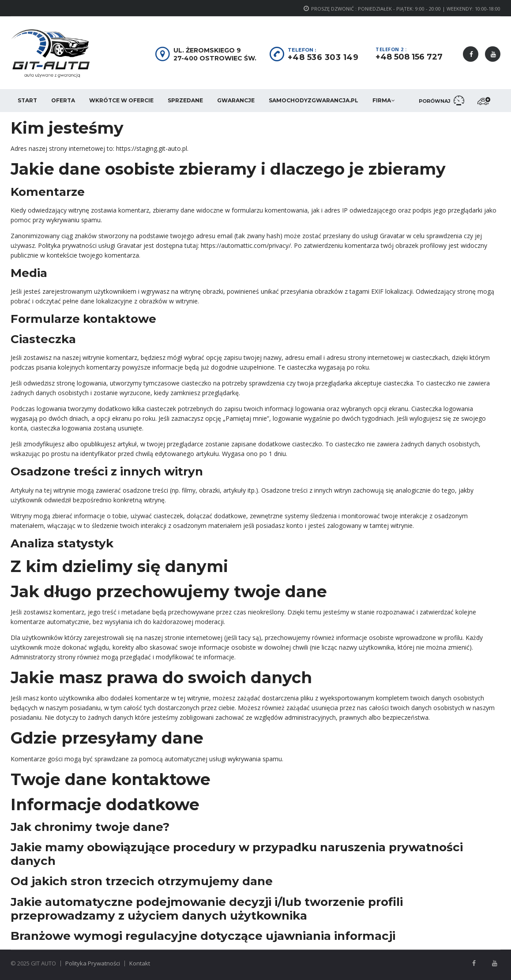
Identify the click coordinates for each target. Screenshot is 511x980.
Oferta (63, 100)
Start (27, 100)
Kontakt (140, 963)
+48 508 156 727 (409, 57)
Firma (382, 100)
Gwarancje (236, 100)
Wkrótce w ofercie (121, 100)
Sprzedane (185, 100)
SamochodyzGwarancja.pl (314, 100)
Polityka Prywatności (93, 963)
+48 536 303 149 (323, 57)
